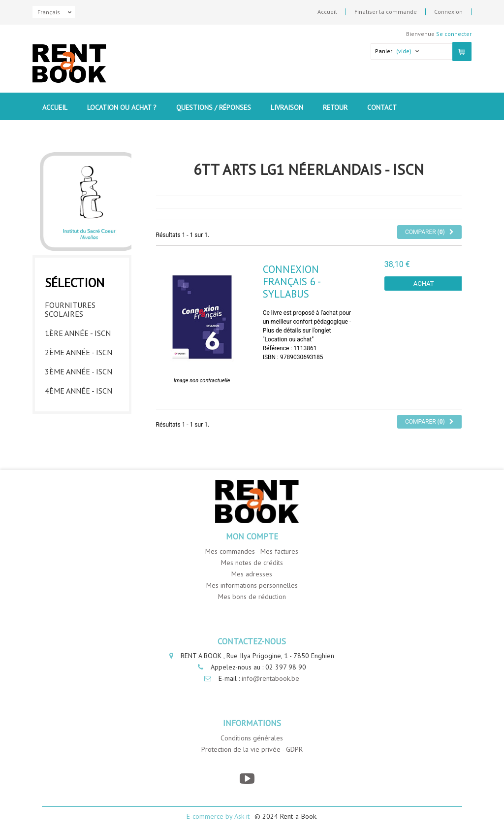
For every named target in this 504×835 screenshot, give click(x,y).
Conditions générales (252, 763)
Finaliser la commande (386, 12)
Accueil (327, 12)
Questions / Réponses (214, 107)
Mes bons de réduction (252, 621)
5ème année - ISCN (79, 392)
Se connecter (454, 34)
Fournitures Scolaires (70, 291)
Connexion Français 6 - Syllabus (291, 265)
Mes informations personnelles (252, 610)
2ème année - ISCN (79, 334)
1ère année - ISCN (78, 315)
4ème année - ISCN (79, 372)
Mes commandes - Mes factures (252, 576)
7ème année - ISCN (79, 430)
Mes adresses (252, 599)
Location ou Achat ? (122, 107)
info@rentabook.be (270, 703)
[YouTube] (247, 804)
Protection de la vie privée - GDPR (252, 774)
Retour (335, 107)
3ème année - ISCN (79, 353)
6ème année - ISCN (79, 411)
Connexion (448, 12)
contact (382, 107)
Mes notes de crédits (252, 587)
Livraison (287, 107)
